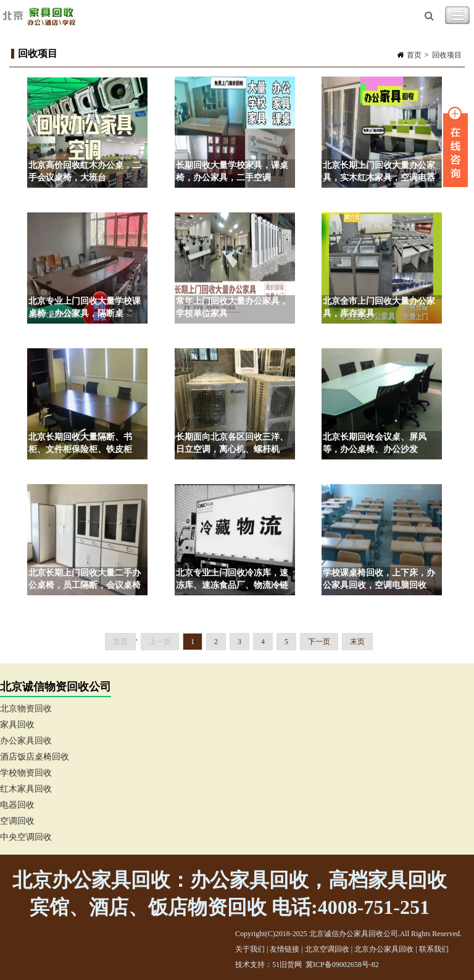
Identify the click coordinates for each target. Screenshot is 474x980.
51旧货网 (287, 965)
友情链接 (285, 949)
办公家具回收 (26, 741)
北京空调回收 (327, 949)
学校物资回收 (26, 773)
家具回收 (17, 725)
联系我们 (434, 949)
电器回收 (17, 805)
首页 (414, 55)
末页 (357, 642)
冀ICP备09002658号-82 (342, 965)
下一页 (319, 642)
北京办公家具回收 (384, 949)
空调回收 (17, 821)
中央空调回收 (26, 837)
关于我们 (250, 949)
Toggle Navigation (457, 15)
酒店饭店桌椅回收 (35, 757)
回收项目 (447, 55)
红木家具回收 (26, 789)
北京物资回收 (26, 709)
